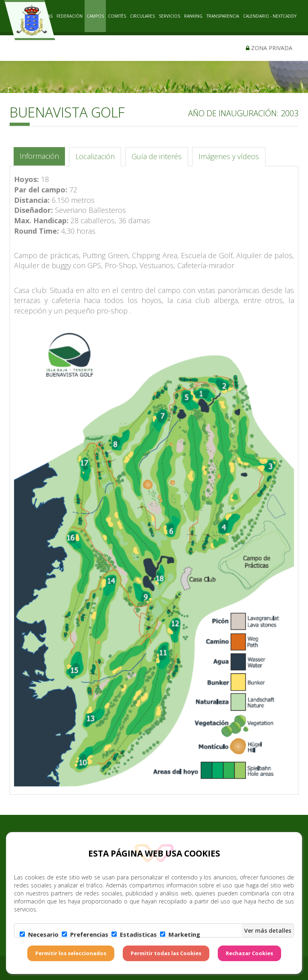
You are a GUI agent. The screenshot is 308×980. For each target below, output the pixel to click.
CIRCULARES (142, 16)
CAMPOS (95, 16)
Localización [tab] (95, 156)
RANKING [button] (193, 16)
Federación (70, 16)
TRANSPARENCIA (223, 16)
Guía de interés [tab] (157, 156)
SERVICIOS (169, 16)
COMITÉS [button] (117, 16)
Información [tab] (39, 156)
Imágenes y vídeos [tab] (229, 156)
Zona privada (269, 48)
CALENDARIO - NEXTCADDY (270, 16)
